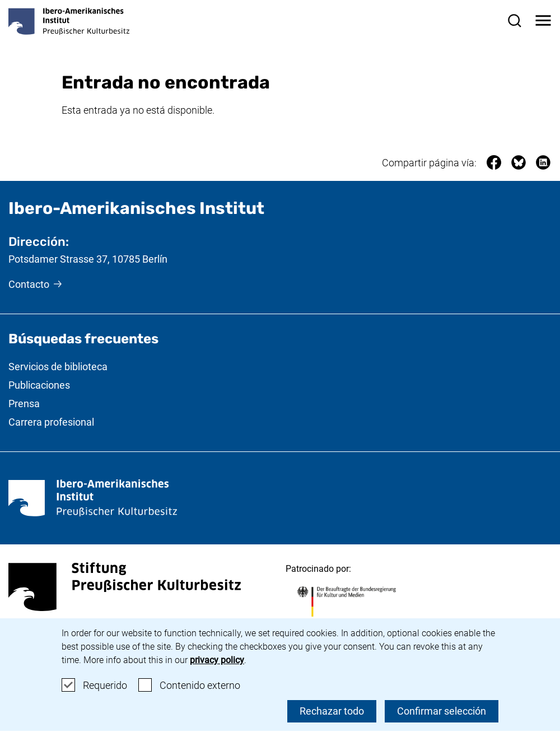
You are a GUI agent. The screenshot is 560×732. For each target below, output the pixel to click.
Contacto (29, 284)
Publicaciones (39, 385)
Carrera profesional (51, 422)
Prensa (24, 404)
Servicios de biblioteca (58, 367)
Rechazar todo (332, 711)
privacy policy (217, 660)
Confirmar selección (442, 711)
